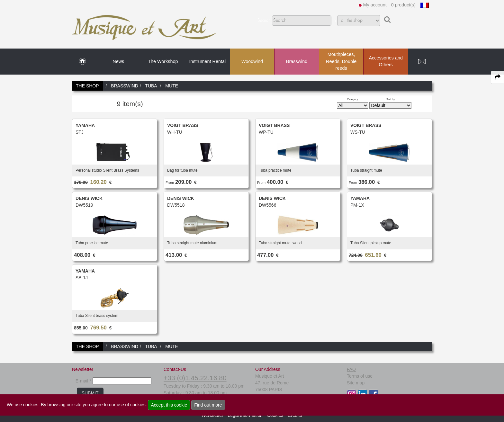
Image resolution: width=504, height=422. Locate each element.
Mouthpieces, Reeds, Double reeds (341, 61)
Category (353, 99)
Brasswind (297, 61)
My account (375, 5)
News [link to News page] (118, 61)
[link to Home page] (82, 62)
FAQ (351, 369)
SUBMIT (90, 393)
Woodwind (252, 61)
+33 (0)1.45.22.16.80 (195, 378)
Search (264, 21)
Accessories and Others (386, 61)
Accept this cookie (169, 405)
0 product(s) (403, 5)
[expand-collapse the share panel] (498, 77)
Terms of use (360, 376)
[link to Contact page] (422, 62)
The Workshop (163, 61)
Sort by (391, 99)
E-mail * (83, 381)
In (334, 21)
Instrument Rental (208, 61)
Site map (356, 383)
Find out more (208, 405)
